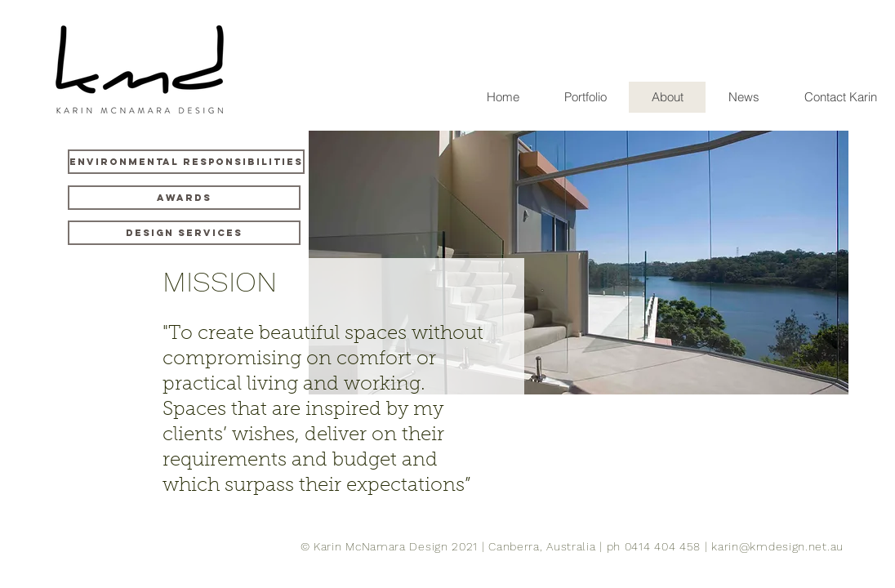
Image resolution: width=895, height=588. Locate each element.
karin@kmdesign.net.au (777, 546)
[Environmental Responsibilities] (186, 162)
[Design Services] (184, 233)
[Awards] (184, 198)
